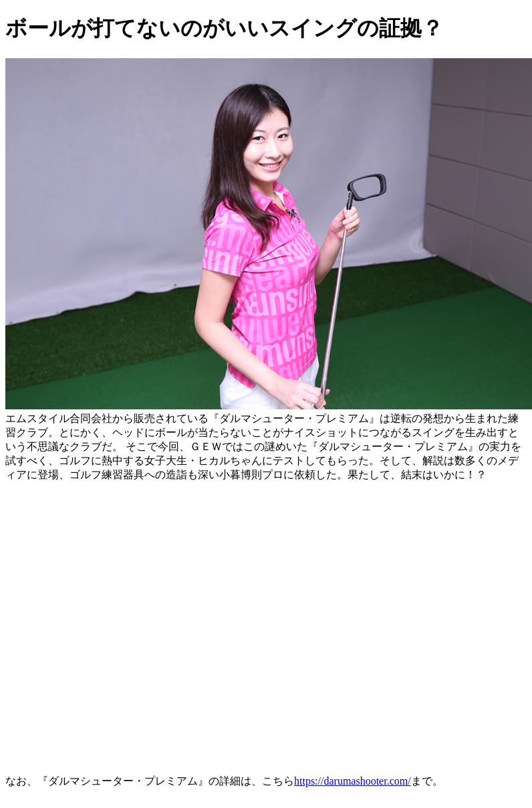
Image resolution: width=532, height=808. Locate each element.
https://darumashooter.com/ (353, 781)
